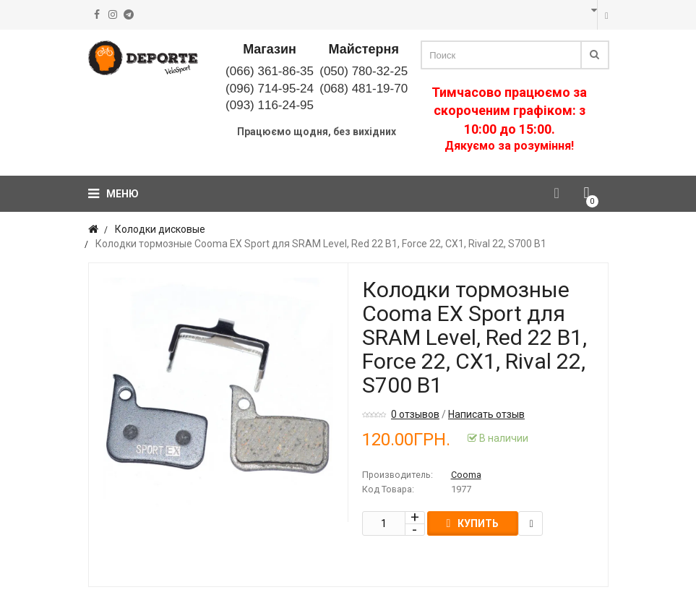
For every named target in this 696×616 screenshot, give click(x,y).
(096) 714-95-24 (270, 89)
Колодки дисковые (160, 229)
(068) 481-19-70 (364, 89)
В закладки (531, 524)
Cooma (466, 475)
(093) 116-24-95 (270, 105)
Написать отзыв (486, 414)
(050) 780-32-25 (364, 71)
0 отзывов (415, 414)
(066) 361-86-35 (270, 71)
